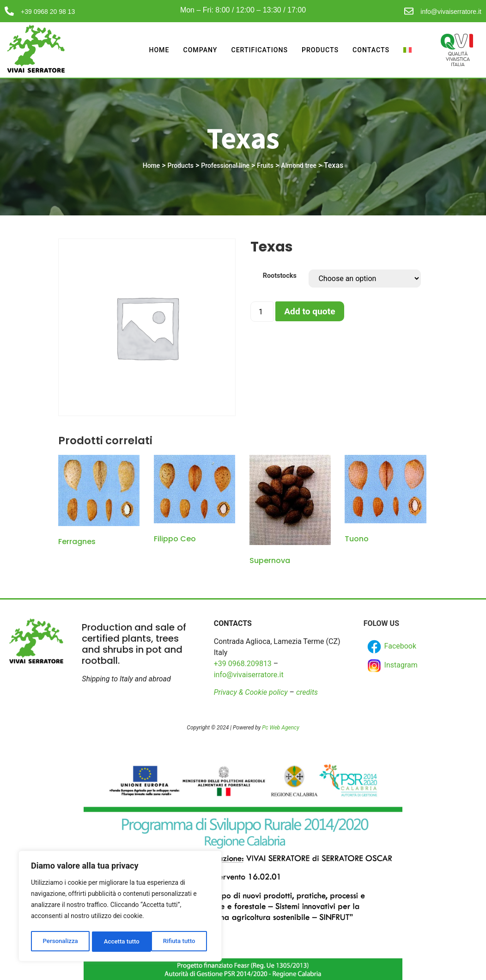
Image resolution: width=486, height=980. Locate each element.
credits (307, 692)
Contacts (370, 50)
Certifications (253, 50)
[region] (120, 907)
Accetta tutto (180, 942)
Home (149, 50)
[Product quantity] (262, 312)
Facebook (391, 647)
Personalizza (60, 942)
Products (317, 50)
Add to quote (310, 311)
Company (192, 50)
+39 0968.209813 (243, 664)
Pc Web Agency (280, 728)
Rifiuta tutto (120, 942)
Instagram (392, 666)
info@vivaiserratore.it (451, 12)
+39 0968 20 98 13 (48, 12)
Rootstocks (280, 276)
